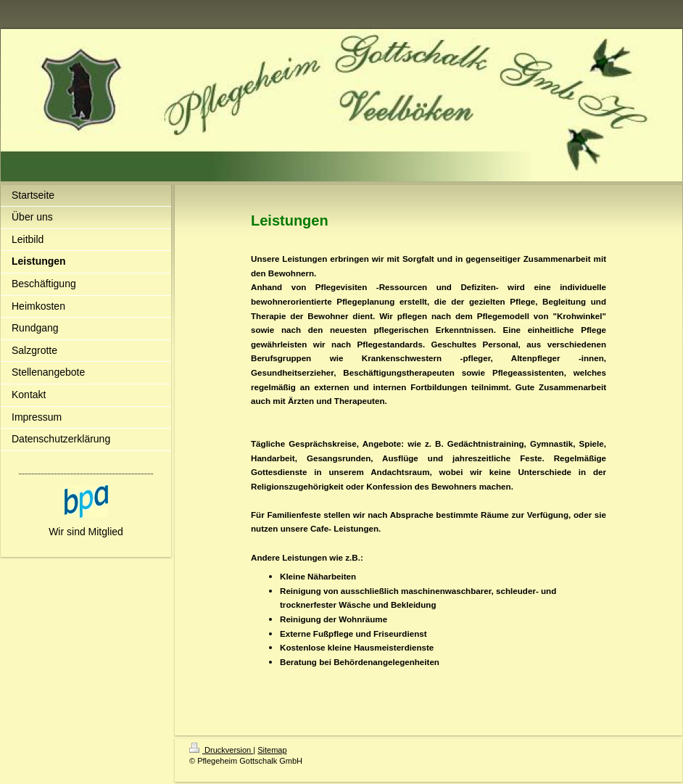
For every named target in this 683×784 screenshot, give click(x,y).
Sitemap (272, 750)
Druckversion (221, 750)
